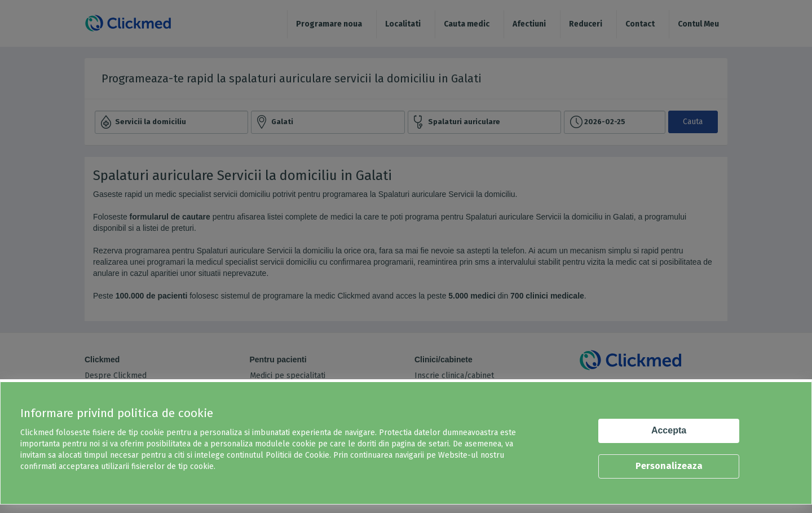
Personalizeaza (669, 466)
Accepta (669, 430)
